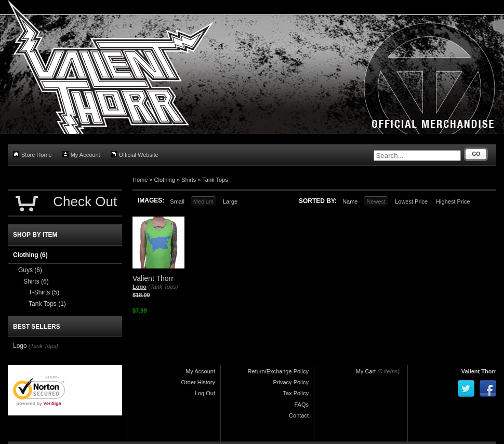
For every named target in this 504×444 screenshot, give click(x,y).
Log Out (205, 393)
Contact (299, 415)
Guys (30, 270)
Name (350, 201)
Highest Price (453, 201)
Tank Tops (215, 180)
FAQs (301, 405)
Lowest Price (411, 201)
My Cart (366, 371)
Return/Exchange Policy (278, 371)
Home (140, 180)
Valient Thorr (479, 371)
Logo (140, 287)
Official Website (135, 154)
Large (230, 201)
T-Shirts (44, 292)
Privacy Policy (291, 382)
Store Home (32, 154)
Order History (198, 382)
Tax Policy (296, 393)
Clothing (165, 180)
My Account (81, 154)
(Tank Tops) (163, 287)
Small (177, 201)
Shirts (189, 180)
